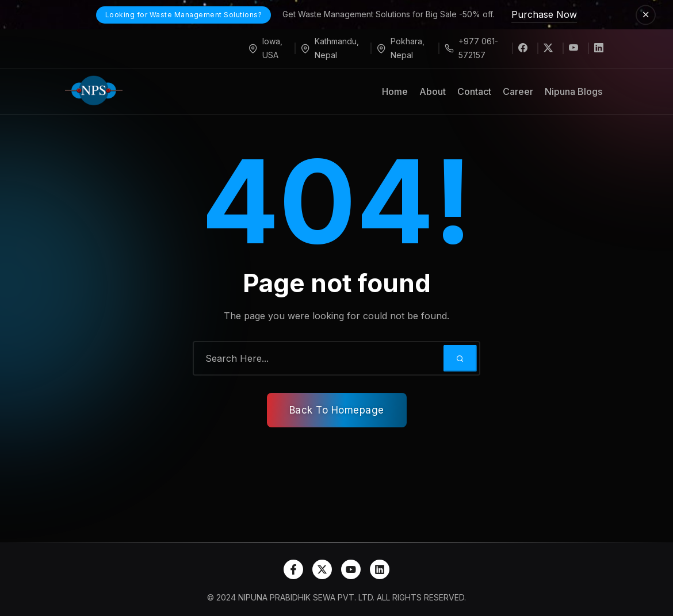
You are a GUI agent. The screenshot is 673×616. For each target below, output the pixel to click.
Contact (474, 91)
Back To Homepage (337, 410)
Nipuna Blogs (573, 91)
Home (395, 91)
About (433, 91)
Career (518, 91)
